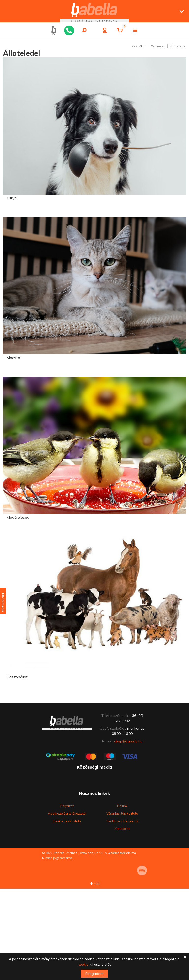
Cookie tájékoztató (67, 821)
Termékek (158, 46)
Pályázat (67, 806)
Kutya (12, 198)
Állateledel (178, 46)
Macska (13, 358)
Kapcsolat (122, 829)
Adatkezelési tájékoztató (67, 813)
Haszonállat (17, 677)
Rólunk (122, 806)
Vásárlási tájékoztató (122, 813)
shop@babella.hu (128, 741)
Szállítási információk (122, 821)
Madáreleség (18, 517)
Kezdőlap (139, 46)
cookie (83, 964)
